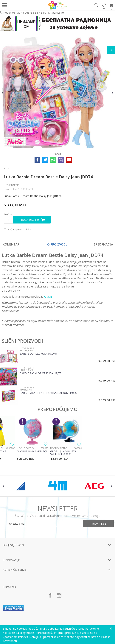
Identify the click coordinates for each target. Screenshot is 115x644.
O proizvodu (57, 244)
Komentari (11, 244)
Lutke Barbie (11, 185)
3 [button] (58, 146)
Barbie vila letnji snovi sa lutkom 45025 (48, 393)
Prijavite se (99, 524)
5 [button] (66, 146)
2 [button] (55, 146)
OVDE (48, 296)
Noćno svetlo (25, 448)
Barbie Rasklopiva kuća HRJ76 (40, 373)
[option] (57, 93)
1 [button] (51, 146)
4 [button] (62, 146)
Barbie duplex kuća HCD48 (38, 354)
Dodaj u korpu (30, 220)
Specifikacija (104, 244)
